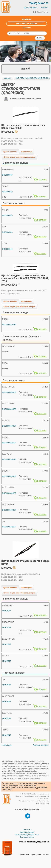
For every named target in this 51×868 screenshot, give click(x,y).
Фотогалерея (26, 152)
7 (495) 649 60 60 (39, 3)
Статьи (27, 28)
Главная (27, 19)
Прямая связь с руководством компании (34, 855)
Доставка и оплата (27, 837)
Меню (26, 68)
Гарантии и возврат (27, 832)
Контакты (44, 8)
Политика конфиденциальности (27, 835)
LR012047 (7, 611)
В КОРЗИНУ (42, 180)
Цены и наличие (10, 152)
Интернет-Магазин (27, 24)
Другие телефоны (31, 8)
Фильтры (8, 745)
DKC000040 (7, 175)
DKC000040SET (9, 325)
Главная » (7, 78)
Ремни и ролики (40, 745)
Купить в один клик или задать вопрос (19, 157)
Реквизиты (27, 830)
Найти (40, 38)
